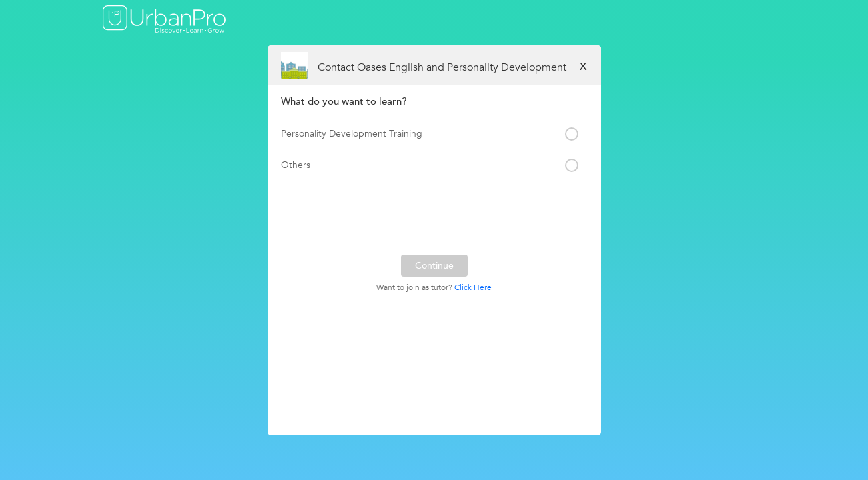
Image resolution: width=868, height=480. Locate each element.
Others (296, 165)
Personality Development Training (352, 134)
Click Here (473, 287)
